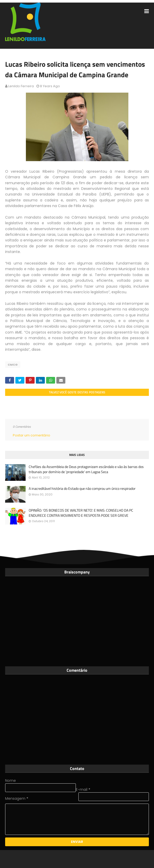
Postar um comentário (32, 435)
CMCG (13, 365)
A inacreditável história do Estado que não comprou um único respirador (82, 489)
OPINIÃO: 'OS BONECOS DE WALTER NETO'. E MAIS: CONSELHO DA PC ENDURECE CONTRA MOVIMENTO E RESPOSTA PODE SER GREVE (81, 513)
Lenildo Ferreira (21, 86)
